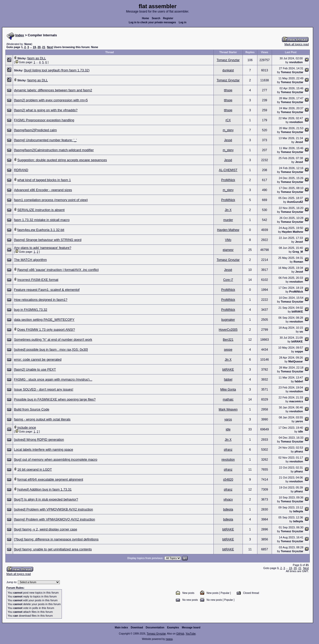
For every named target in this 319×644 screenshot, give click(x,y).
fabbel (228, 380)
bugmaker (228, 320)
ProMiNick (228, 180)
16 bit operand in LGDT (35, 469)
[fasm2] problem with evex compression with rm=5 (51, 100)
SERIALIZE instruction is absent (41, 210)
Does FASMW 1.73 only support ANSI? (46, 330)
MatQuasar (296, 361)
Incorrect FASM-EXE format (38, 280)
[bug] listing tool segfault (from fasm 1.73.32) (57, 70)
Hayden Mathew (228, 230)
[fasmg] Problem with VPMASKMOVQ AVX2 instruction (55, 519)
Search (156, 18)
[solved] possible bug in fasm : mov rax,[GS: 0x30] (51, 349)
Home (145, 18)
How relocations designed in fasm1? (41, 300)
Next (50, 47)
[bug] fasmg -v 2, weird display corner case (46, 529)
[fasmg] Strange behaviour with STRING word (48, 240)
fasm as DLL (37, 58)
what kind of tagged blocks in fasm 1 (44, 180)
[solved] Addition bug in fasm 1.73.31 (44, 489)
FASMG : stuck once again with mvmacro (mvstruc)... (53, 379)
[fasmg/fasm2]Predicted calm (36, 130)
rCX (228, 120)
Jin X (228, 210)
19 (34, 47)
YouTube (191, 635)
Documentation (155, 629)
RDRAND (21, 170)
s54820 (228, 480)
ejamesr (228, 250)
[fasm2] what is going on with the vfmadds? (46, 110)
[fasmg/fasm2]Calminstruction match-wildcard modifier (54, 150)
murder (228, 220)
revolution (296, 62)
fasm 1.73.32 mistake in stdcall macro (42, 220)
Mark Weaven (228, 409)
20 (39, 47)
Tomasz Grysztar (228, 60)
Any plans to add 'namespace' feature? (43, 248)
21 (44, 47)
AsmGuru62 (295, 202)
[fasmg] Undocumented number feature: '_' (45, 140)
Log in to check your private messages (152, 22)
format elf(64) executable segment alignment (50, 479)
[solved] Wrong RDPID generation (39, 440)
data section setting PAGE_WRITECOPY (44, 320)
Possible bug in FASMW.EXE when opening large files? (55, 399)
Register (168, 18)
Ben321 (228, 340)
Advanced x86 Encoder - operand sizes (43, 190)
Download (137, 629)
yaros (228, 419)
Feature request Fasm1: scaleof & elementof (47, 290)
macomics (296, 401)
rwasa (169, 640)
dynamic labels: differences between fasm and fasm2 (53, 90)
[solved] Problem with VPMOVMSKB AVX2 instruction (54, 509)
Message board (191, 629)
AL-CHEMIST (228, 170)
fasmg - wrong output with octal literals (42, 419)
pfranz (228, 450)
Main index (121, 629)
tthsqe (228, 90)
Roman (298, 262)
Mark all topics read (297, 44)
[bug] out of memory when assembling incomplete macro (56, 459)
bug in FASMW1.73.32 (31, 310)
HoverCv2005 (228, 330)
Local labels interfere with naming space (44, 449)
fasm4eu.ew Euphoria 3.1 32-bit (41, 230)
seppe (228, 350)
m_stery (228, 130)
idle (228, 429)
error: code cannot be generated (38, 359)
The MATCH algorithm (30, 260)
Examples (173, 629)
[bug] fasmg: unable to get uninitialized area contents (53, 549)
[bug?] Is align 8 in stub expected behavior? (46, 499)
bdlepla (228, 509)
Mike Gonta (228, 390)
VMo (228, 240)
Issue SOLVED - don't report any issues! (44, 389)
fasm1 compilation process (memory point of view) (51, 200)
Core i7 (228, 280)
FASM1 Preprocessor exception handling (44, 120)
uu (301, 331)
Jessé (228, 140)
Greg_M (298, 252)
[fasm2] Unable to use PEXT (35, 369)
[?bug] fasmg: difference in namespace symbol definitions (56, 539)
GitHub (180, 635)
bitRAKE (297, 312)
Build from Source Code (32, 409)
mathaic (228, 399)
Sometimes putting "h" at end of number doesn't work (53, 340)
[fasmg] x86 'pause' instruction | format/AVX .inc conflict (58, 270)
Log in (183, 22)
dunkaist (228, 70)
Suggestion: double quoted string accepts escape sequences (62, 160)
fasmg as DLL (38, 80)
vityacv (228, 499)
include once (27, 428)
